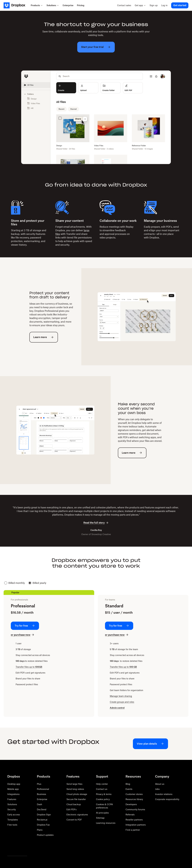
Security (12, 809)
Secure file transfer (76, 799)
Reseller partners (134, 820)
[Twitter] (9, 848)
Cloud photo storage (77, 794)
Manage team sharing (121, 696)
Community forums (135, 809)
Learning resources (106, 823)
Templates (13, 820)
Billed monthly (14, 583)
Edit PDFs (71, 809)
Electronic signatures (77, 815)
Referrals (130, 815)
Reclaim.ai (42, 820)
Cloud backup (74, 804)
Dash (40, 804)
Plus (39, 784)
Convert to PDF (74, 820)
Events (129, 789)
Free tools (12, 825)
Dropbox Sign (44, 815)
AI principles (102, 813)
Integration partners (136, 825)
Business (41, 794)
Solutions (12, 804)
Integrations (13, 794)
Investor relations (164, 794)
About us (160, 784)
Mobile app (13, 789)
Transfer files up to (29, 667)
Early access (14, 815)
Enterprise (42, 799)
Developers (131, 804)
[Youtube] (22, 848)
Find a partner (133, 830)
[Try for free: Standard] (119, 626)
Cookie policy (103, 799)
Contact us (102, 789)
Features (12, 799)
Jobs (157, 789)
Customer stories (134, 794)
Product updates (45, 835)
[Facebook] (16, 848)
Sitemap (100, 818)
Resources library (134, 799)
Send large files (74, 784)
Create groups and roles (122, 702)
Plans (40, 830)
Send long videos (75, 789)
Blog (128, 784)
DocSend (42, 809)
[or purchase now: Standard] (117, 635)
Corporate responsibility (167, 799)
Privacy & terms (104, 794)
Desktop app (14, 784)
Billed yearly (37, 583)
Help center (102, 784)
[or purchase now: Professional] (23, 635)
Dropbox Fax (43, 825)
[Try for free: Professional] (25, 626)
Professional (43, 789)
